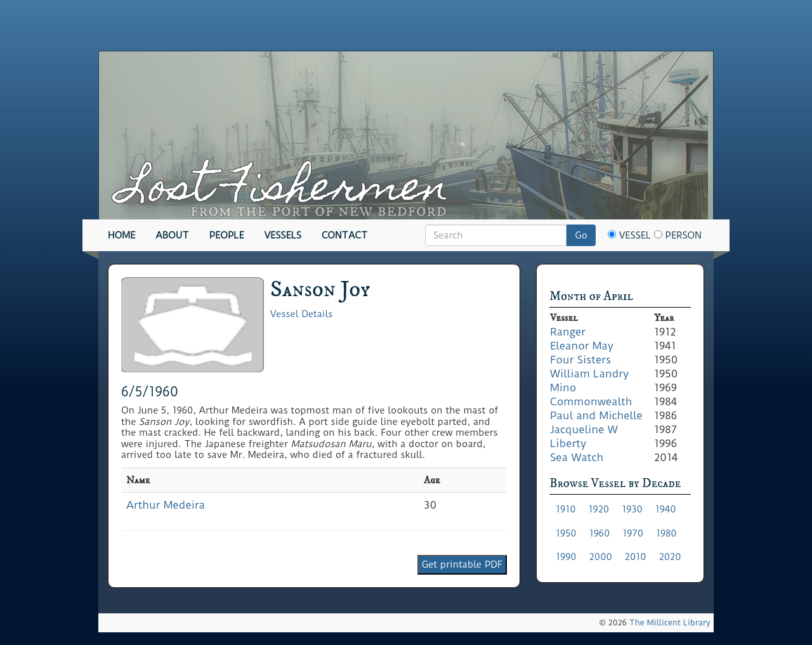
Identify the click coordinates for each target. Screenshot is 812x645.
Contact (344, 235)
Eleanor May (582, 346)
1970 (633, 533)
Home (121, 235)
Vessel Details (301, 314)
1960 (600, 533)
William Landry (589, 374)
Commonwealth (591, 401)
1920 (599, 509)
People (227, 235)
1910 (566, 509)
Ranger (568, 332)
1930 (632, 509)
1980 (666, 533)
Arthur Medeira (166, 505)
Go (581, 235)
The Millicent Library (670, 622)
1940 (666, 509)
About (172, 235)
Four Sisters (580, 360)
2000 (601, 557)
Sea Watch (577, 457)
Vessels (283, 235)
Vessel (629, 235)
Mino (563, 388)
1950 (566, 533)
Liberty (568, 443)
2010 (636, 557)
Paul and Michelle (596, 415)
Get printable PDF (462, 564)
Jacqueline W (584, 429)
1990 (566, 557)
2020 (670, 557)
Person (678, 235)
